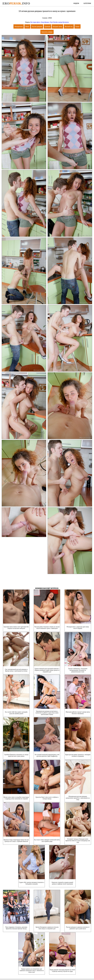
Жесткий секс (69, 26)
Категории (87, 3)
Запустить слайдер (47, 32)
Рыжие (77, 26)
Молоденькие (19, 26)
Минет (27, 26)
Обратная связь (55, 972)
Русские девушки (37, 26)
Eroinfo (16, 3)
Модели (76, 3)
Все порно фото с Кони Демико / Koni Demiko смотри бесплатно (49, 22)
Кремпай (47, 26)
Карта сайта (45, 972)
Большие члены (57, 26)
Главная (36, 972)
